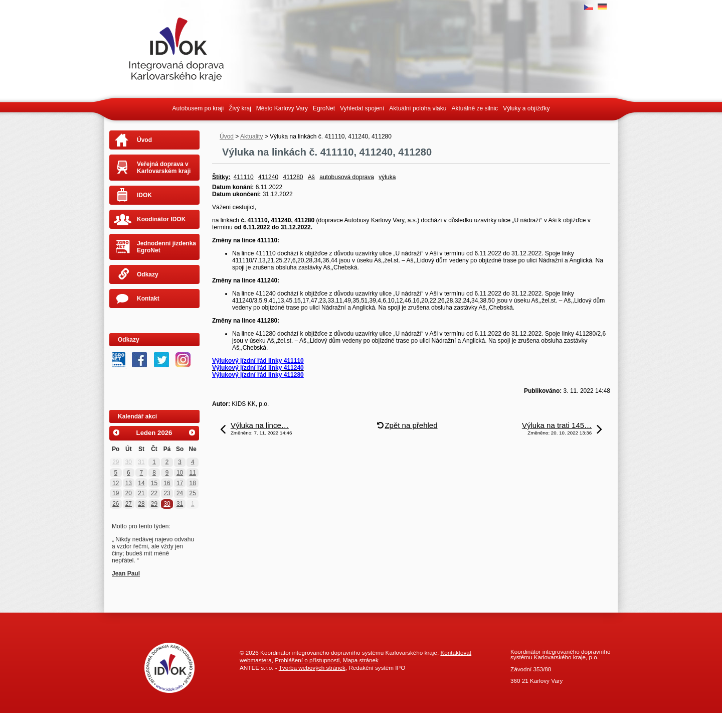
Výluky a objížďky (526, 108)
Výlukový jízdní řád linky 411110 (258, 361)
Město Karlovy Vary (282, 108)
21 (141, 493)
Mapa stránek (361, 660)
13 (129, 483)
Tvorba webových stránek (312, 668)
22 (154, 493)
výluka (387, 177)
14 (141, 483)
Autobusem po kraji (198, 108)
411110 (244, 177)
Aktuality (251, 136)
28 (141, 504)
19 (116, 493)
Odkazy (148, 274)
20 (129, 493)
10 (180, 473)
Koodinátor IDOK (161, 219)
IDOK (144, 195)
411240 (268, 177)
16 (167, 483)
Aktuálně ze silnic (475, 108)
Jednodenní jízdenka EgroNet (166, 247)
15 (154, 483)
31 (141, 462)
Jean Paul (126, 573)
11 (193, 473)
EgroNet (324, 108)
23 (167, 493)
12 (116, 483)
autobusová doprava (347, 177)
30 (129, 462)
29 (116, 462)
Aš (311, 177)
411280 (293, 177)
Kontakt (148, 299)
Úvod (227, 136)
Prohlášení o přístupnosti (307, 660)
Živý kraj (240, 108)
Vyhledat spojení (362, 108)
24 (180, 493)
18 (193, 483)
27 (129, 504)
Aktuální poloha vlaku (418, 108)
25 (193, 493)
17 (180, 483)
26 (116, 504)
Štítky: (221, 177)
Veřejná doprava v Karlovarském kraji (164, 168)
